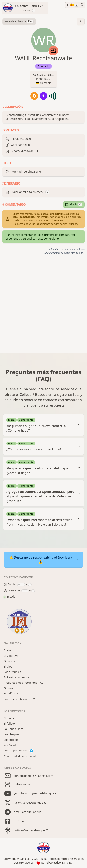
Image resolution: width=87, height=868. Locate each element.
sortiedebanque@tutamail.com (28, 776)
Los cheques (12, 734)
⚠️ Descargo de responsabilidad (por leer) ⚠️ (41, 560)
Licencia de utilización (18, 699)
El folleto (9, 723)
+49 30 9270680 (21, 139)
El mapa (9, 718)
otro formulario (55, 220)
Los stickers (11, 740)
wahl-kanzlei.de (21, 145)
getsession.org (18, 784)
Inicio (7, 650)
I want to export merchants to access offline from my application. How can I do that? (40, 519)
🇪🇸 (74, 5)
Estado (10, 597)
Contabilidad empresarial (20, 756)
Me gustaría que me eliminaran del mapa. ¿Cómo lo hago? (40, 467)
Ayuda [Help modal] (10, 585)
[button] (81, 22)
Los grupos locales (19, 751)
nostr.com (15, 821)
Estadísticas (11, 693)
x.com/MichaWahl (23, 151)
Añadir (74, 205)
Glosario (9, 688)
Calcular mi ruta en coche (28, 192)
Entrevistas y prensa (16, 677)
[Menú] (25, 8)
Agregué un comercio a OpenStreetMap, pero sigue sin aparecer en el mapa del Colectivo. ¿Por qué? (40, 493)
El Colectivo (11, 656)
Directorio (10, 661)
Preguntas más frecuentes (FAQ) (24, 683)
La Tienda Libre (13, 729)
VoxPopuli (10, 745)
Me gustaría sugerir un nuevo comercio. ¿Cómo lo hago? (40, 425)
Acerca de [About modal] (12, 591)
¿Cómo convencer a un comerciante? (40, 446)
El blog (8, 666)
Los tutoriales (12, 672)
